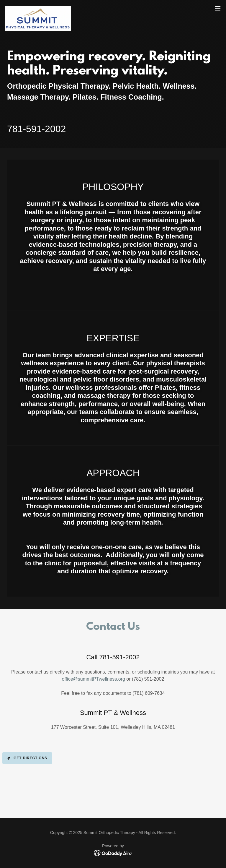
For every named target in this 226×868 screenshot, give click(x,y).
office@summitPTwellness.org (94, 679)
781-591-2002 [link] (36, 129)
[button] (218, 8)
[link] (38, 8)
